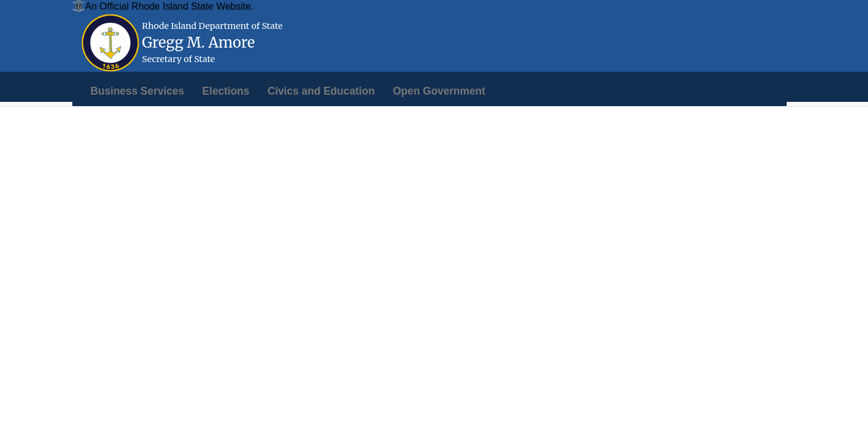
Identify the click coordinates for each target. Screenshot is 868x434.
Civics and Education (321, 91)
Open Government (439, 91)
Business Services (137, 91)
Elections (226, 91)
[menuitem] (137, 91)
